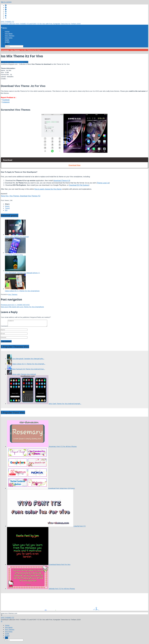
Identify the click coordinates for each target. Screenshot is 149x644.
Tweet (7, 208)
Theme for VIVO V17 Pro (14, 255)
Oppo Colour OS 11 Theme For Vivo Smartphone (22, 291)
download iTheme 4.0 (62, 181)
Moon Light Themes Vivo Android (17, 237)
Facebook (6, 100)
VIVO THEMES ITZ (7, 22)
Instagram (6, 102)
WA (6, 210)
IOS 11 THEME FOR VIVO (15, 305)
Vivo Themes (13, 294)
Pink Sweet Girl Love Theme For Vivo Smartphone (22, 307)
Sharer (7, 206)
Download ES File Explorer (79, 185)
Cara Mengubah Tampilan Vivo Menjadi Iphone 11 (22, 273)
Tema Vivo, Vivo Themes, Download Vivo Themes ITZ (21, 196)
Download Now (74, 165)
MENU (4, 28)
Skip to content (6, 2)
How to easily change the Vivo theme (48, 189)
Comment (4, 327)
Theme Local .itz (103, 183)
